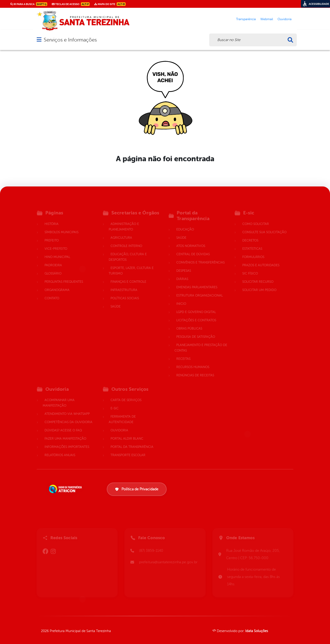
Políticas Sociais (125, 293)
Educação (185, 224)
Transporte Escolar (128, 450)
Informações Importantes (67, 442)
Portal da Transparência (132, 442)
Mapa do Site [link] (110, 4)
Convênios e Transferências (200, 257)
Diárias (182, 274)
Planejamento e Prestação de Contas (201, 343)
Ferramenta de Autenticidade (122, 414)
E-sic (114, 403)
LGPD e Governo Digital (196, 307)
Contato (52, 293)
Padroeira (53, 260)
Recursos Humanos (193, 362)
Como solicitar (256, 219)
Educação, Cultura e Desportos (128, 252)
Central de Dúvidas (193, 249)
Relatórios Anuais (60, 450)
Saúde (115, 301)
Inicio (181, 298)
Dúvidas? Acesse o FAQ (63, 425)
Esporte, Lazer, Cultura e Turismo (131, 265)
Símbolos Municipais (61, 227)
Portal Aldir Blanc (127, 433)
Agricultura (121, 232)
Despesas (184, 265)
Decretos (250, 235)
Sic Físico (250, 268)
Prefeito (52, 235)
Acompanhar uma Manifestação (59, 398)
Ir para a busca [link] (29, 4)
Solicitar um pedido (259, 285)
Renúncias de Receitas (195, 370)
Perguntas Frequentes (64, 276)
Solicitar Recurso (258, 276)
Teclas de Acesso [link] (71, 4)
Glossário (53, 268)
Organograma (57, 285)
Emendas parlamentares (197, 282)
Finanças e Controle (128, 276)
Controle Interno (126, 241)
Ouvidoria (119, 425)
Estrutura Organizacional (199, 290)
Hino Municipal (57, 252)
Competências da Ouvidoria (68, 417)
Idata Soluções (257, 631)
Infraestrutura (124, 285)
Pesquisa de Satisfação (196, 332)
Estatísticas (252, 243)
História (51, 219)
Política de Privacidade (137, 489)
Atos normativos (191, 241)
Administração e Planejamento (124, 221)
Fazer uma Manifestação (65, 433)
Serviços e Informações (70, 40)
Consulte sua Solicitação (264, 227)
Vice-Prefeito (56, 243)
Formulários (253, 252)
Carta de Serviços (126, 395)
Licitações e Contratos (196, 315)
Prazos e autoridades (261, 260)
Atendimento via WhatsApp (67, 409)
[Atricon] (66, 489)
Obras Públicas (189, 323)
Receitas (183, 354)
